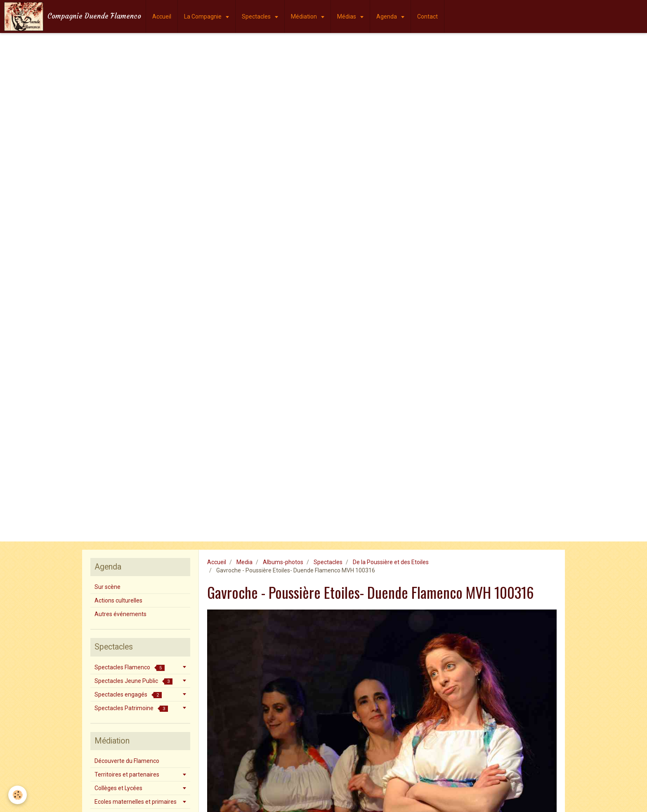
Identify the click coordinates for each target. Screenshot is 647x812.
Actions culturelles (118, 600)
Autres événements (120, 614)
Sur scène (107, 587)
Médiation (305, 16)
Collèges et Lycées (118, 788)
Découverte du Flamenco (127, 761)
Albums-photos (283, 562)
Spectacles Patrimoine (131, 708)
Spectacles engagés (128, 695)
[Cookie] (18, 795)
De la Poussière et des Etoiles (391, 562)
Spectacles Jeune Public (133, 681)
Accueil (162, 16)
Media (244, 562)
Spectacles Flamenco (130, 667)
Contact (427, 16)
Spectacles (257, 16)
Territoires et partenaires (127, 774)
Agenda (387, 16)
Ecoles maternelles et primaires (136, 802)
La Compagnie (203, 16)
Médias (347, 16)
